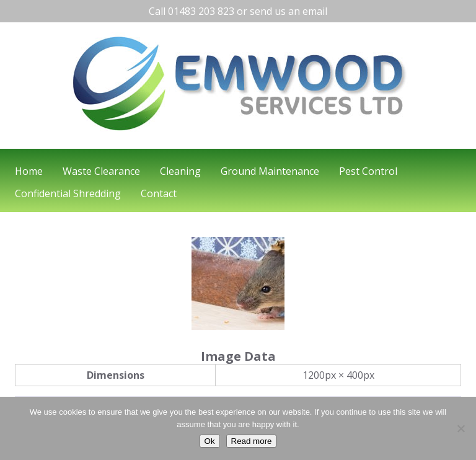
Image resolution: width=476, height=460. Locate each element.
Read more (252, 441)
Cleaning (180, 171)
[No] (461, 428)
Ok (210, 441)
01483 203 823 (201, 11)
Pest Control (368, 171)
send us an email (289, 11)
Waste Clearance (101, 171)
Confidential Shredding (68, 193)
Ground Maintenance (270, 171)
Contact (159, 193)
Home (29, 171)
